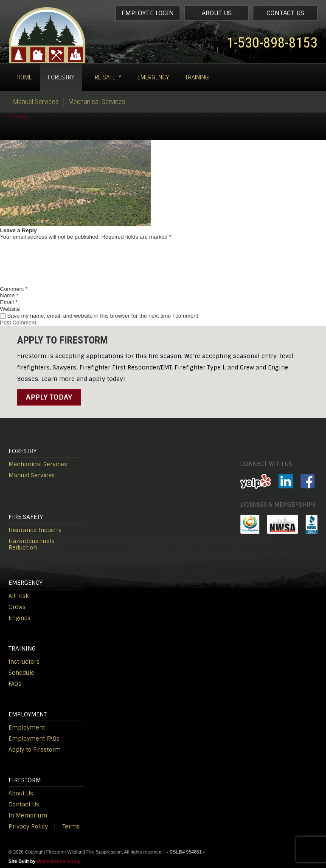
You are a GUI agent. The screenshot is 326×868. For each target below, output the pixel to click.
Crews (17, 607)
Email (9, 302)
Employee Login (148, 13)
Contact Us (285, 13)
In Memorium (28, 816)
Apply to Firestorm (35, 750)
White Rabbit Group (59, 861)
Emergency (153, 77)
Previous (14, 116)
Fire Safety (106, 77)
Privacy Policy (28, 827)
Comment (14, 289)
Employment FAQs (34, 739)
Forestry (61, 77)
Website (10, 309)
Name (9, 295)
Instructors (24, 662)
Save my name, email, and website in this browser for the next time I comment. (104, 316)
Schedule (21, 673)
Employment (27, 728)
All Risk (19, 596)
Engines (20, 618)
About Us (217, 13)
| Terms (67, 827)
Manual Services (36, 102)
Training (197, 77)
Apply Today (49, 397)
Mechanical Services (97, 102)
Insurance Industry (35, 530)
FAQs (15, 684)
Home (24, 77)
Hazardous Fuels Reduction (31, 544)
